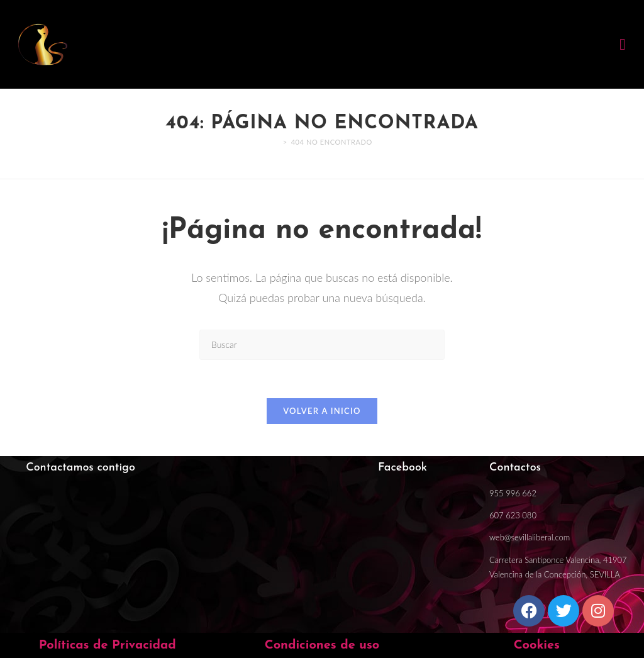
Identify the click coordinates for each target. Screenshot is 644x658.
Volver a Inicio (322, 411)
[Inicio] (275, 142)
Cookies (537, 645)
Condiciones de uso (322, 645)
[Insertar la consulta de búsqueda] (322, 344)
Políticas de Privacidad (108, 645)
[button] (623, 45)
